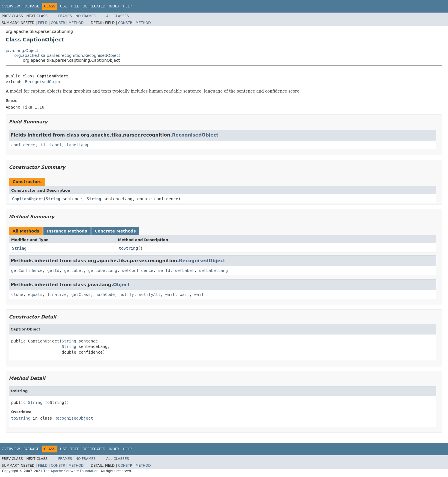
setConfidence (138, 270)
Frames (65, 16)
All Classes (118, 16)
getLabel (74, 270)
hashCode (105, 294)
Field (43, 23)
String (53, 199)
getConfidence (27, 270)
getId (53, 270)
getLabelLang (103, 270)
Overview (11, 6)
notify (127, 294)
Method (76, 23)
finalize (57, 294)
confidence (23, 145)
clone (17, 294)
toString (128, 248)
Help (127, 6)
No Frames (86, 16)
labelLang (77, 145)
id (42, 145)
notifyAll (150, 294)
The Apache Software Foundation (71, 471)
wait (170, 294)
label (56, 145)
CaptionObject (28, 199)
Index (114, 6)
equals (35, 294)
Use (63, 6)
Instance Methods (67, 231)
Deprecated (94, 6)
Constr (58, 23)
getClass (81, 294)
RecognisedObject (44, 82)
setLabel (184, 270)
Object (122, 285)
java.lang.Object (22, 51)
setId (164, 270)
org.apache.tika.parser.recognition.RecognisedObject (67, 55)
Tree (75, 6)
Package (31, 6)
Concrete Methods (115, 231)
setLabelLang (214, 270)
